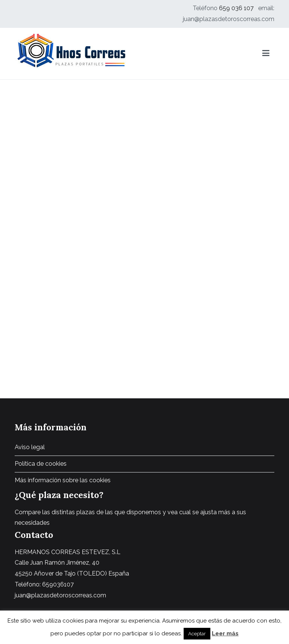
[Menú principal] (266, 53)
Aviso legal (30, 447)
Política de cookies (41, 464)
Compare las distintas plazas (55, 512)
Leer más (225, 633)
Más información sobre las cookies (63, 480)
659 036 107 (236, 8)
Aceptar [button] (197, 634)
